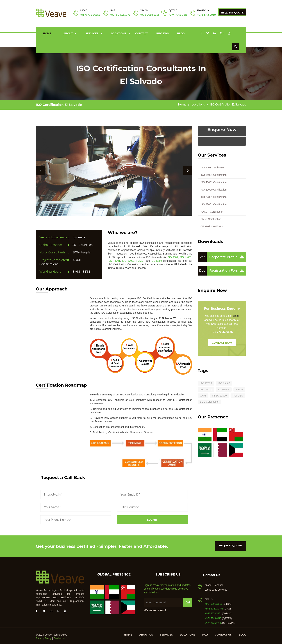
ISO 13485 (224, 383)
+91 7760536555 (222, 331)
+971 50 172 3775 (120, 15)
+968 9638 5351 (149, 15)
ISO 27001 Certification (214, 204)
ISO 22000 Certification (214, 189)
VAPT (203, 395)
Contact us (223, 634)
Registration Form (219, 270)
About (68, 33)
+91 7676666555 (214, 603)
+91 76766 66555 (90, 15)
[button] (40, 170)
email (236, 315)
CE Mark (157, 260)
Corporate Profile (218, 256)
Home (47, 33)
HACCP (141, 260)
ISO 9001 (173, 256)
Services (92, 33)
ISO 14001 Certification (214, 174)
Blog (181, 33)
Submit (152, 519)
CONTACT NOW (222, 342)
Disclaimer (59, 638)
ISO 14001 (186, 256)
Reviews (162, 33)
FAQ (205, 634)
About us (146, 634)
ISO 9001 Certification (213, 167)
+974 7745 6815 (178, 15)
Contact (142, 33)
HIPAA (239, 389)
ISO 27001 (128, 260)
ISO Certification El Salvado (59, 104)
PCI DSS (238, 395)
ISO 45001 (114, 260)
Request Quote (232, 13)
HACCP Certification (212, 211)
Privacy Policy (44, 638)
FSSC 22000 (219, 395)
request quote (231, 545)
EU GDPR (224, 389)
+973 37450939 (206, 15)
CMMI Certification (211, 218)
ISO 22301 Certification (214, 196)
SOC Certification (210, 401)
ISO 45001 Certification (214, 182)
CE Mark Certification (212, 226)
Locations (119, 33)
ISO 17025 (206, 383)
